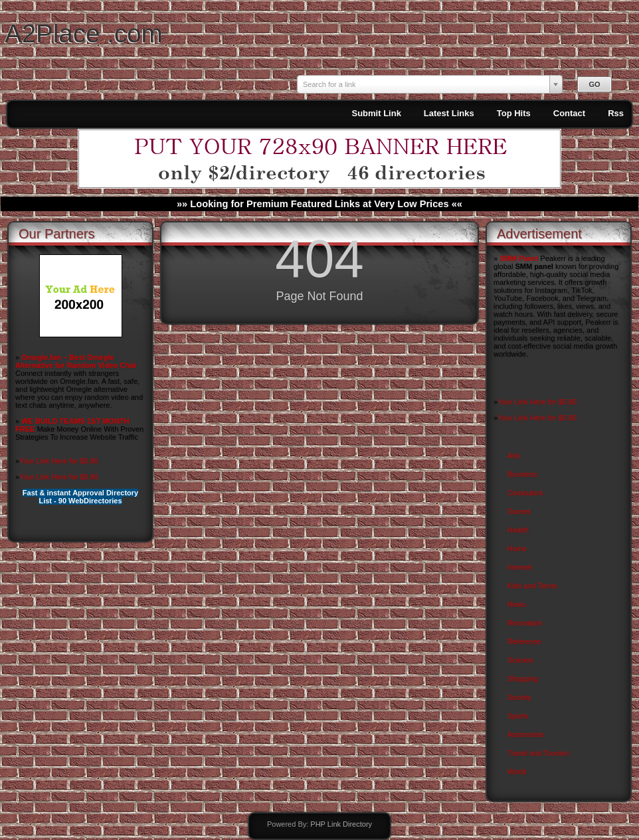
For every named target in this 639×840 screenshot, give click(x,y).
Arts (514, 456)
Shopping (523, 679)
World (517, 772)
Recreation (525, 623)
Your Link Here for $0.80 (59, 461)
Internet (520, 567)
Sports (518, 716)
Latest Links (449, 113)
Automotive (526, 734)
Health (518, 530)
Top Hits (514, 113)
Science (520, 660)
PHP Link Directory (341, 824)
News (517, 604)
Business (522, 474)
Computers (525, 493)
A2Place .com (84, 34)
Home (517, 548)
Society (519, 697)
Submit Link (376, 113)
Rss (616, 113)
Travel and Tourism (538, 753)
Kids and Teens (532, 586)
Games (519, 511)
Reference (524, 641)
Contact (569, 113)
